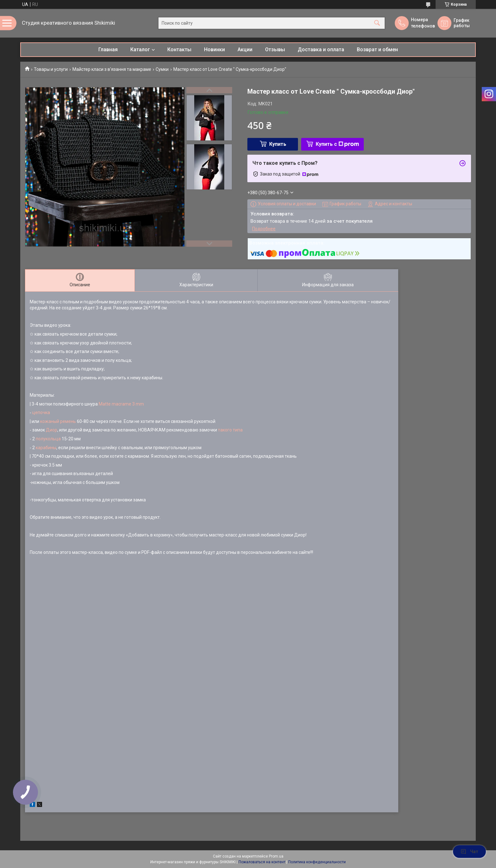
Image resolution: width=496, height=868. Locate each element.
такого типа (230, 430)
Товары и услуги (51, 69)
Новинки (214, 50)
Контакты (179, 50)
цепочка (42, 412)
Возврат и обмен (377, 50)
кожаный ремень (58, 421)
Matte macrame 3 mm (121, 404)
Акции (245, 50)
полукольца (49, 439)
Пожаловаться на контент (262, 862)
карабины (46, 448)
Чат (469, 852)
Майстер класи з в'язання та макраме (112, 69)
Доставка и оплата (321, 50)
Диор (52, 430)
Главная (108, 50)
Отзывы (275, 50)
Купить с (337, 144)
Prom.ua (276, 856)
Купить (278, 144)
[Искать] (377, 23)
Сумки (162, 69)
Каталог (140, 50)
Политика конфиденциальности (317, 862)
